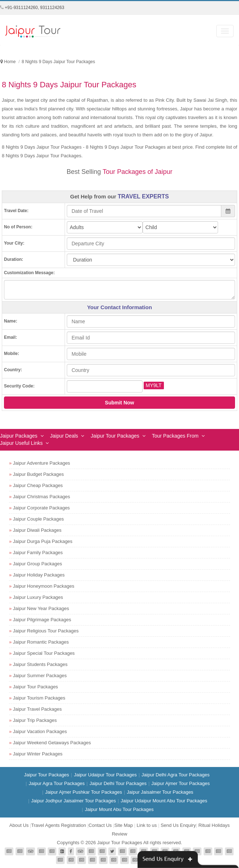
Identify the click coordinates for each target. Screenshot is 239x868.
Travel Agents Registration (58, 825)
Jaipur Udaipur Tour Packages (105, 775)
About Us (19, 825)
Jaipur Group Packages (38, 564)
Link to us (147, 825)
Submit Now (120, 403)
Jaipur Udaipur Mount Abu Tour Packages (164, 801)
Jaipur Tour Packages (115, 436)
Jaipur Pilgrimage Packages (42, 620)
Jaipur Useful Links (21, 443)
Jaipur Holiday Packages (39, 575)
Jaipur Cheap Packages (38, 485)
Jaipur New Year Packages (41, 608)
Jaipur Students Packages (40, 664)
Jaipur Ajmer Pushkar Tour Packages (84, 792)
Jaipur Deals (64, 436)
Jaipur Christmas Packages (42, 497)
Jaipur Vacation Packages (40, 731)
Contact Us (100, 825)
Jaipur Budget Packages (38, 474)
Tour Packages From (175, 436)
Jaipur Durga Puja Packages (43, 541)
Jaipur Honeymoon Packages (44, 586)
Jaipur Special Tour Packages (44, 653)
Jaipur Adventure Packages (42, 463)
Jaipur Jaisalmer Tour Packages (160, 792)
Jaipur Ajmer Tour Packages (181, 783)
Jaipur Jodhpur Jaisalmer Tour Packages (73, 801)
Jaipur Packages (19, 436)
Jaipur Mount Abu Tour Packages (119, 809)
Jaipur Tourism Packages (39, 698)
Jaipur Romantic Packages (41, 642)
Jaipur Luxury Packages (38, 597)
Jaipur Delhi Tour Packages (118, 783)
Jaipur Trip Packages (35, 720)
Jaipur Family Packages (38, 553)
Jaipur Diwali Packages (37, 530)
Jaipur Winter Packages (38, 754)
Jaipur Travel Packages (37, 709)
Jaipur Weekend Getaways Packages (52, 743)
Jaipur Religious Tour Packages (46, 631)
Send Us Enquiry (178, 825)
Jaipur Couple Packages (38, 519)
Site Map (124, 825)
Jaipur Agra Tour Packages (57, 783)
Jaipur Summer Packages (40, 676)
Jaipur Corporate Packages (42, 508)
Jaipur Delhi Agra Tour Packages (175, 775)
